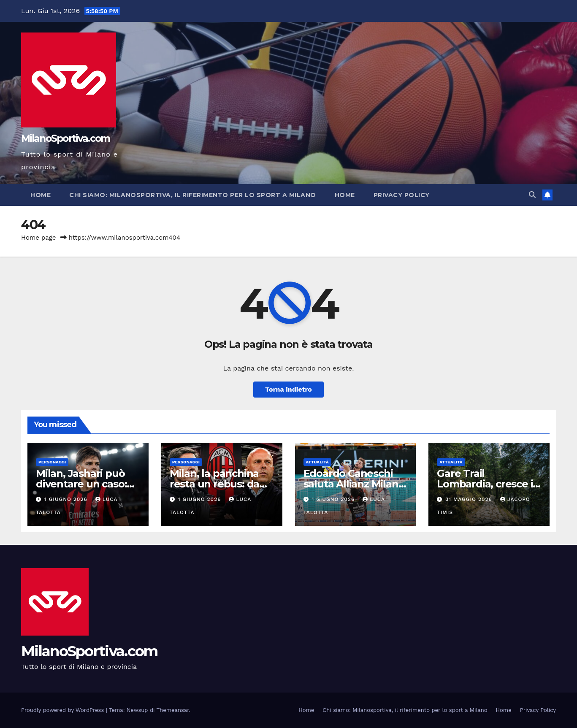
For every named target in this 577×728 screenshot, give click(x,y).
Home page (39, 238)
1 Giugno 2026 (67, 499)
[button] (532, 195)
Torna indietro (288, 389)
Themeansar (173, 710)
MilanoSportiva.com (65, 138)
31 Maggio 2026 (470, 499)
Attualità (317, 462)
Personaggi (52, 462)
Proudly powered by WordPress (64, 710)
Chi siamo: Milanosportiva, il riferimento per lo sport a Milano (193, 195)
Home (41, 195)
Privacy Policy (402, 195)
